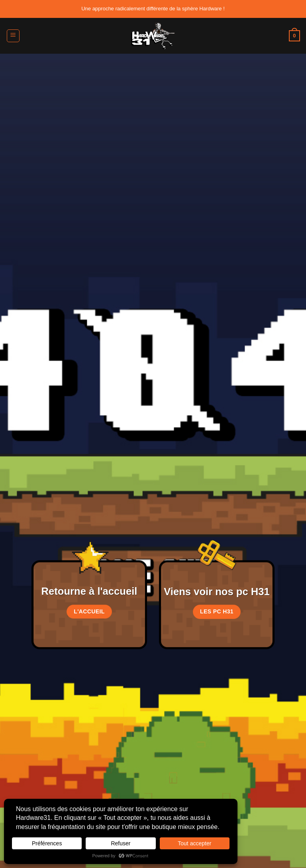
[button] (13, 36)
